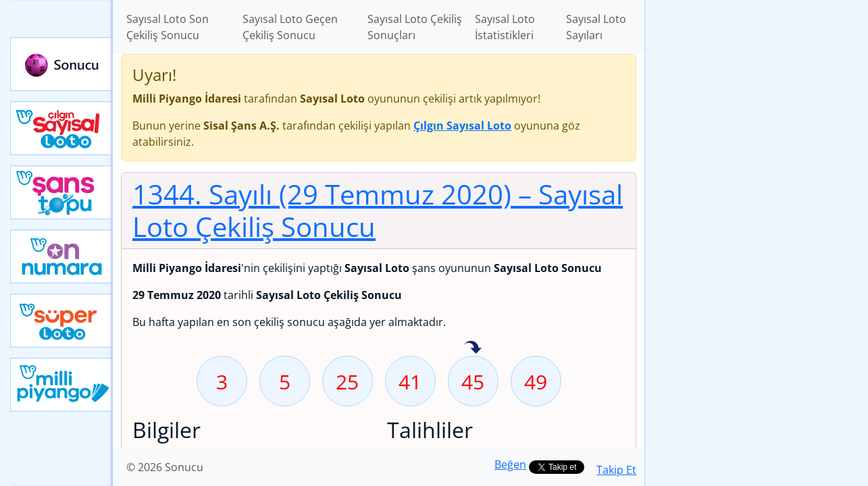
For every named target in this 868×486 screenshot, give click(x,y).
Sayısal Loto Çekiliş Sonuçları (415, 27)
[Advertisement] (757, 213)
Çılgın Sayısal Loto (61, 128)
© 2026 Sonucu (165, 467)
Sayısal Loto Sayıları (596, 27)
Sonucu (61, 64)
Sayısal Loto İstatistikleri (505, 27)
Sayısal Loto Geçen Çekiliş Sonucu (290, 27)
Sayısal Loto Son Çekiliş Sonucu (168, 27)
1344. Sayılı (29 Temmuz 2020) (378, 210)
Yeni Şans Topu (61, 192)
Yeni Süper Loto (61, 321)
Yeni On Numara (61, 256)
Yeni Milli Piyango (61, 385)
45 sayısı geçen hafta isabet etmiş (473, 348)
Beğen (510, 464)
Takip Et (616, 470)
